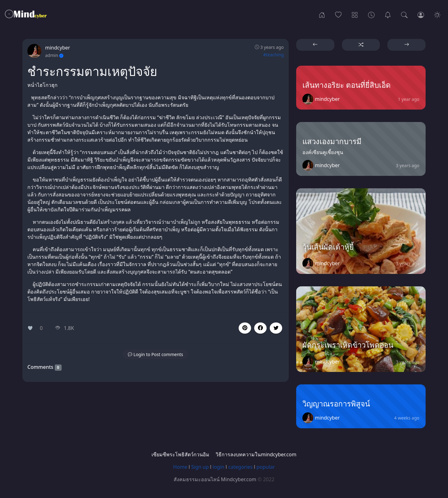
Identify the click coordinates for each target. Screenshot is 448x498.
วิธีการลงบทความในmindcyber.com (256, 454)
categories (240, 467)
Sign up (200, 467)
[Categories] (355, 14)
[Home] (322, 14)
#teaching (273, 55)
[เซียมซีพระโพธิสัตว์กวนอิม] (388, 14)
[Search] (404, 14)
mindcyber (58, 48)
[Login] (421, 14)
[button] (260, 328)
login (219, 467)
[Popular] (338, 14)
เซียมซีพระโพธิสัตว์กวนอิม (180, 454)
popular (266, 467)
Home (180, 467)
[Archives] (371, 14)
